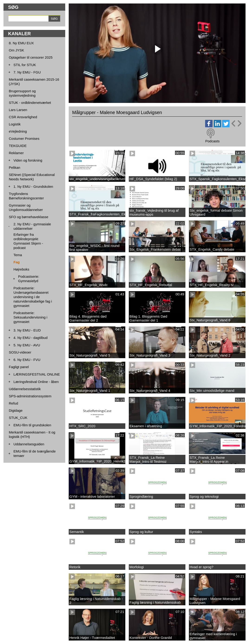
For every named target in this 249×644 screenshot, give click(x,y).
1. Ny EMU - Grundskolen (33, 187)
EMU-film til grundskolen (32, 425)
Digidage (16, 410)
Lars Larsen (18, 110)
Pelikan (15, 167)
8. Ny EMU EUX (21, 43)
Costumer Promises (24, 139)
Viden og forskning (28, 160)
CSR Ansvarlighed (23, 117)
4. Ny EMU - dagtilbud (31, 338)
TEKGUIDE (18, 146)
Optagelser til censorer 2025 (31, 57)
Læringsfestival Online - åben (36, 382)
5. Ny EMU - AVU (27, 345)
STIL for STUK (25, 65)
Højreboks (21, 269)
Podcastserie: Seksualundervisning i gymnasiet (30, 317)
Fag (17, 262)
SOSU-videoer (20, 352)
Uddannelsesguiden (29, 444)
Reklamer (16, 153)
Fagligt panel (19, 367)
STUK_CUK (18, 418)
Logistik (15, 124)
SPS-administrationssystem (30, 396)
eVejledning (18, 131)
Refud (13, 403)
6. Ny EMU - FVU (27, 360)
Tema (18, 255)
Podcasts (212, 141)
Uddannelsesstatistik (25, 389)
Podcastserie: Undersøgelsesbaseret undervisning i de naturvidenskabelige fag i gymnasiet (33, 297)
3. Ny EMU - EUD (27, 330)
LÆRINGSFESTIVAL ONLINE (37, 374)
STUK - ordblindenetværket (30, 103)
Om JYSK (16, 50)
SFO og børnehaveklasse (29, 217)
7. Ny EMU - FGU (27, 72)
